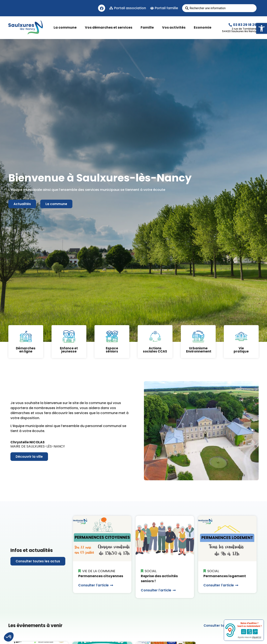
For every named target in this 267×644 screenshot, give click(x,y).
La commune (66, 27)
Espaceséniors (112, 350)
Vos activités (175, 27)
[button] (262, 28)
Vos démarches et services (110, 27)
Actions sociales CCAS (155, 350)
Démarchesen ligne (26, 350)
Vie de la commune (99, 571)
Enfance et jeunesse (69, 350)
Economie (204, 27)
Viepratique (241, 350)
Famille (148, 27)
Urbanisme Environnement (199, 350)
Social (151, 571)
